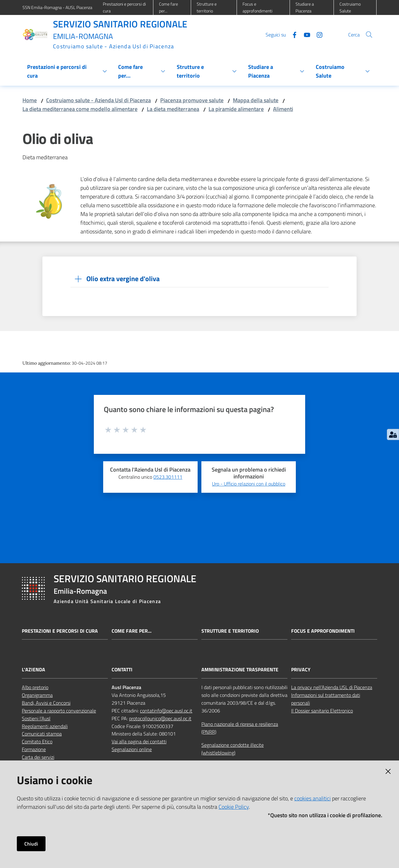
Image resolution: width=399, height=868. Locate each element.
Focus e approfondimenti (323, 631)
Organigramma (37, 695)
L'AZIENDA (34, 670)
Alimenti (283, 109)
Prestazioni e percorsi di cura (60, 631)
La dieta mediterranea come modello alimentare (80, 109)
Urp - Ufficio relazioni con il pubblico (249, 484)
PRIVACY (301, 670)
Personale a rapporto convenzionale (59, 711)
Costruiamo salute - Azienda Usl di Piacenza (99, 100)
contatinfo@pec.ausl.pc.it (166, 711)
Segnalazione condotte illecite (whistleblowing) (233, 749)
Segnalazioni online (132, 749)
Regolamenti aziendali (45, 726)
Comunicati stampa (42, 734)
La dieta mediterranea (173, 109)
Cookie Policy (234, 807)
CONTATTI (122, 670)
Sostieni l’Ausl (36, 718)
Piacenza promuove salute (192, 100)
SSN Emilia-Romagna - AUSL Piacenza (57, 7)
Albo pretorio (35, 687)
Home (30, 100)
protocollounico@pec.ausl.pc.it (160, 718)
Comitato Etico (37, 741)
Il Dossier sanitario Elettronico (322, 711)
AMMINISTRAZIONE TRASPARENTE (240, 670)
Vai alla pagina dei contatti (139, 741)
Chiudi (31, 844)
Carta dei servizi (38, 757)
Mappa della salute (256, 100)
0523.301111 (168, 477)
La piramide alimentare (236, 109)
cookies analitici (312, 798)
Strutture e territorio (230, 631)
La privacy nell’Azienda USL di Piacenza (332, 687)
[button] (369, 35)
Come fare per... (132, 631)
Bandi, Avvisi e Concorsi (46, 703)
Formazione (34, 749)
